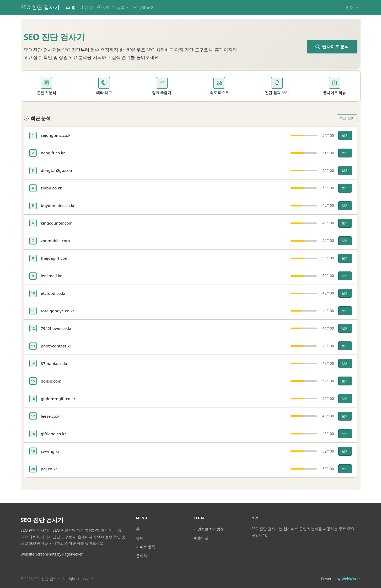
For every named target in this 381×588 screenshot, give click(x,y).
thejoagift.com (55, 258)
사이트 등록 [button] (111, 7)
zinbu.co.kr (51, 188)
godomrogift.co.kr (58, 399)
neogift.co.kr (53, 153)
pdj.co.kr (49, 469)
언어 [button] (350, 7)
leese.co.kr (51, 416)
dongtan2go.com (57, 170)
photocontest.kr (56, 346)
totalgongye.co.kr (58, 311)
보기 (345, 135)
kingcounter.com (57, 223)
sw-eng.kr (50, 451)
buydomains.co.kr (58, 205)
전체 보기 (347, 118)
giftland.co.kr (53, 434)
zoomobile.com (55, 241)
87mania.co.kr (54, 363)
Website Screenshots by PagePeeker (52, 554)
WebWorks (351, 579)
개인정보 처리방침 (209, 529)
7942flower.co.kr (56, 328)
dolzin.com (51, 381)
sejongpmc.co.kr (57, 135)
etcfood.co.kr (53, 293)
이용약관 (201, 538)
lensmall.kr (51, 276)
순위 (86, 7)
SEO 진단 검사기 (40, 7)
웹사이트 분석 (332, 47)
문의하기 (144, 7)
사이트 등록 (146, 547)
